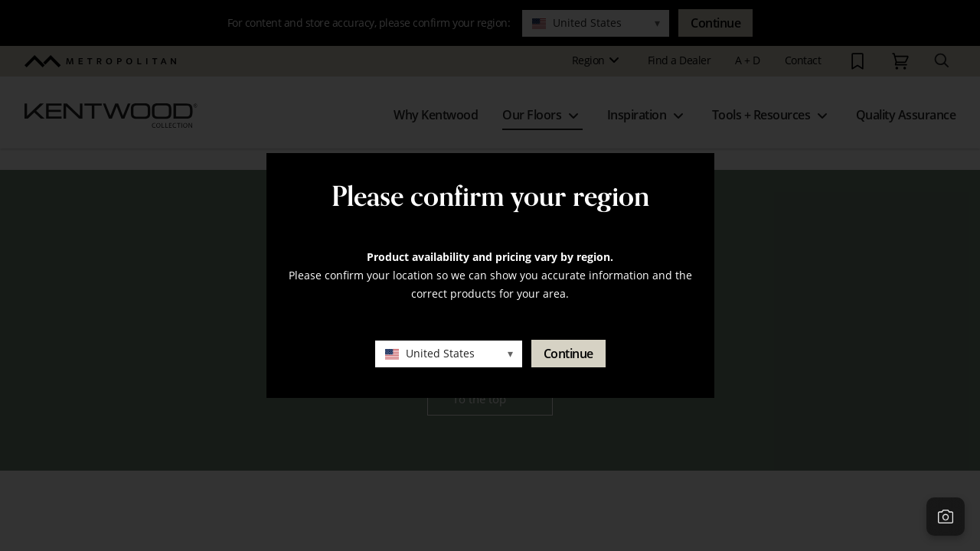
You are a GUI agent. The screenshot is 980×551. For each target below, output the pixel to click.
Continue (568, 354)
